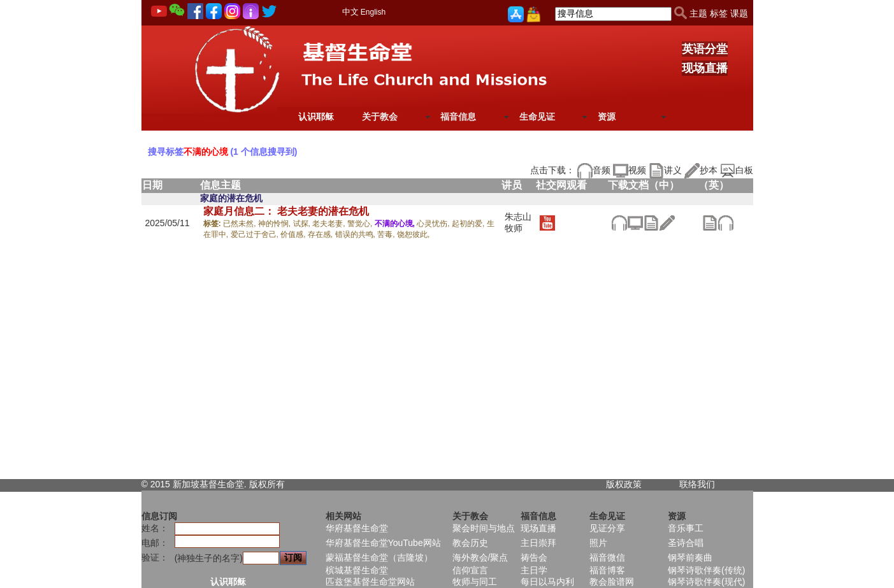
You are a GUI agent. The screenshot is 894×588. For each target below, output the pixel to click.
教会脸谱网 (612, 582)
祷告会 (534, 557)
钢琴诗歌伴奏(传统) (706, 570)
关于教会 (380, 117)
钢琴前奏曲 (690, 557)
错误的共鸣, (357, 234)
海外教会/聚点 (480, 557)
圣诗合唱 (686, 543)
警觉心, (361, 224)
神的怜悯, (276, 224)
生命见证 (537, 117)
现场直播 (705, 68)
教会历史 (470, 543)
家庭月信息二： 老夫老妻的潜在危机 (286, 211)
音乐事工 (686, 528)
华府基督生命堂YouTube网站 (383, 543)
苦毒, (387, 234)
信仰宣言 (470, 570)
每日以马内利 (547, 582)
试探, (303, 224)
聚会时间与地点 (484, 528)
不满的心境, (396, 224)
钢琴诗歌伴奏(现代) (706, 582)
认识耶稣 (316, 117)
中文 (350, 12)
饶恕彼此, (413, 234)
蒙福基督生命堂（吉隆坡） (379, 557)
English (373, 12)
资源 (607, 117)
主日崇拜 (538, 543)
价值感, (294, 234)
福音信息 (458, 117)
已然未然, (241, 224)
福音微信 (607, 557)
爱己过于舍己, (256, 234)
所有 (276, 484)
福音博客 (607, 570)
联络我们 (697, 484)
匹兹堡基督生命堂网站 (370, 582)
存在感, (321, 234)
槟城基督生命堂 (357, 570)
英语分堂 (705, 49)
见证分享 (607, 528)
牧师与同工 (475, 582)
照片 (598, 543)
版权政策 (624, 484)
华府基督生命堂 (357, 528)
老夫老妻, (330, 224)
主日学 (534, 570)
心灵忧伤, (434, 224)
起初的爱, (469, 224)
